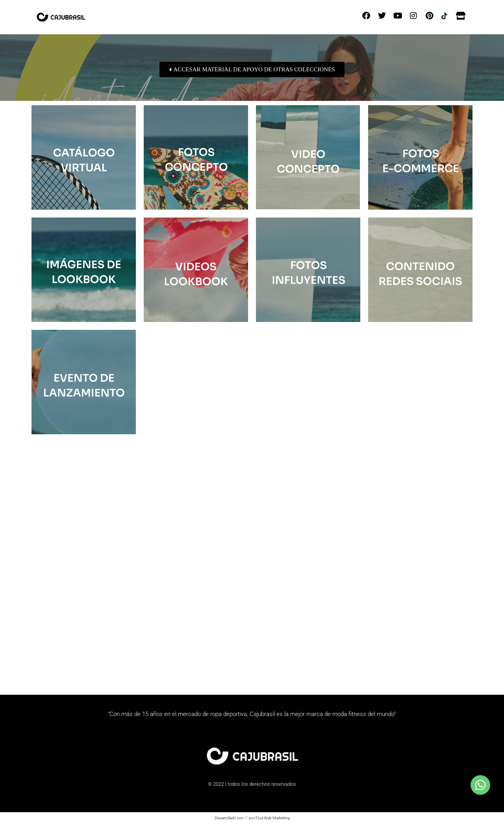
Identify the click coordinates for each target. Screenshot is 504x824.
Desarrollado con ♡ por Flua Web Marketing (252, 818)
